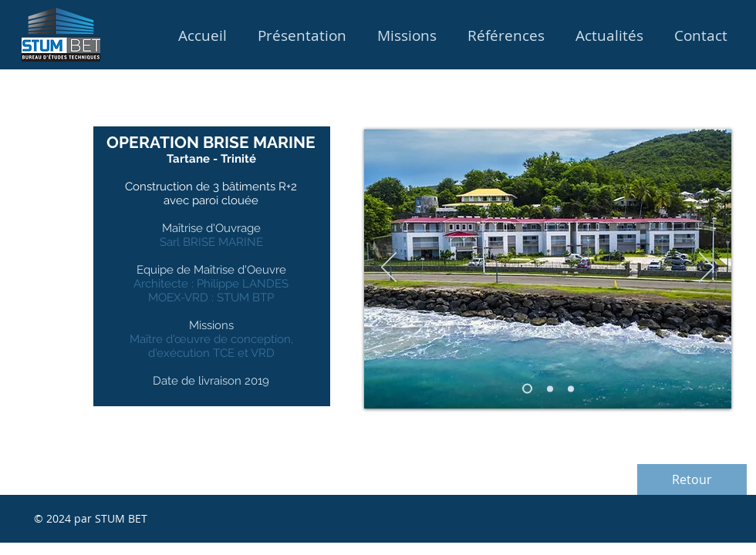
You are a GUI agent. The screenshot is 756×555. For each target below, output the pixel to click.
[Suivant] (707, 268)
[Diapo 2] (571, 388)
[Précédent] (389, 268)
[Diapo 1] (527, 389)
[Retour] (692, 479)
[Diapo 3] (550, 388)
